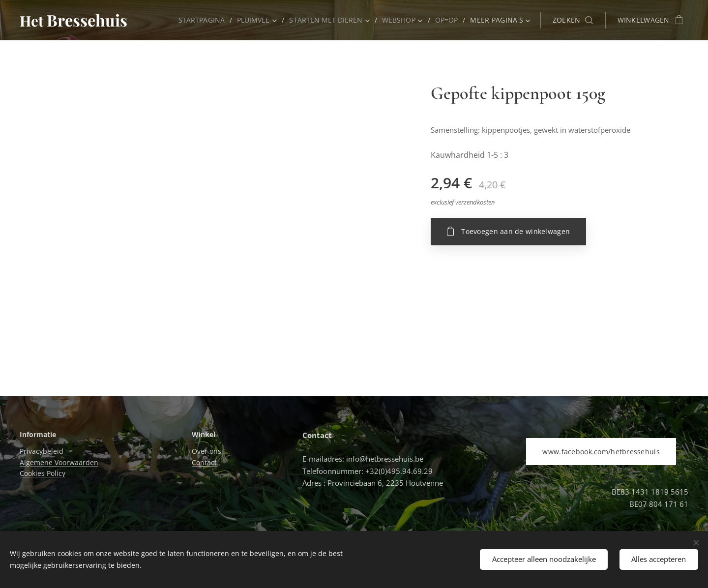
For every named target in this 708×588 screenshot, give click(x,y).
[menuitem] (199, 20)
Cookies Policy (43, 473)
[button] (573, 20)
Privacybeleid (42, 452)
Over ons (206, 452)
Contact (204, 462)
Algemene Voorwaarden (59, 462)
